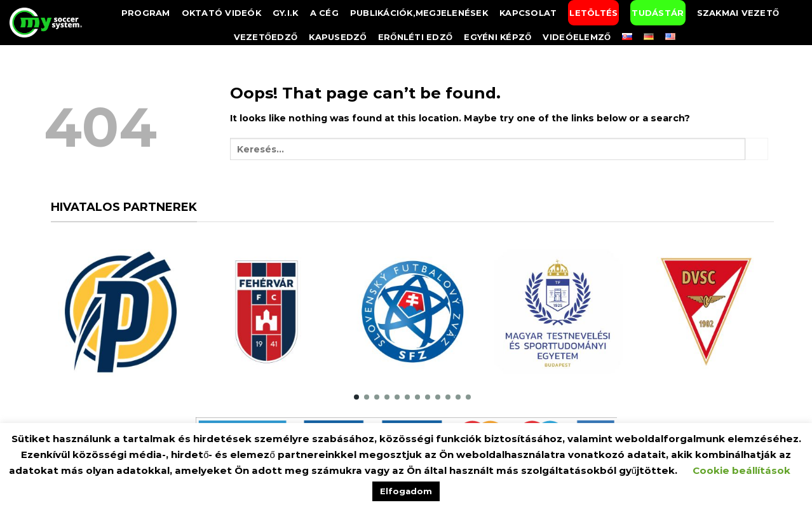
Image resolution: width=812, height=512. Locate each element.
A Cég (324, 13)
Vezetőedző (266, 37)
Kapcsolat (528, 13)
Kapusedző (337, 37)
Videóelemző (577, 37)
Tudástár (658, 13)
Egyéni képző (497, 37)
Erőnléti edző (416, 37)
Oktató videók (221, 13)
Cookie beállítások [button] (741, 470)
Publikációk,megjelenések (419, 13)
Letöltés (593, 13)
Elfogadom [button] (406, 491)
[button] (356, 397)
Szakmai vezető (738, 13)
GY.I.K (286, 13)
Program (146, 13)
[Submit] (757, 149)
